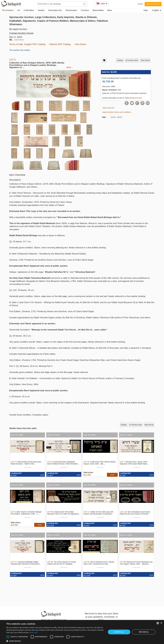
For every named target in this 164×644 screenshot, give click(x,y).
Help (146, 10)
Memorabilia (98, 10)
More (110, 10)
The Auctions (8, 10)
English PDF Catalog (35, 44)
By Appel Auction (18, 29)
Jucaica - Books (116, 117)
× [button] (161, 623)
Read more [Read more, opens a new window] (34, 633)
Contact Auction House (21, 33)
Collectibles (29, 10)
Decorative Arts (55, 10)
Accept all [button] (119, 632)
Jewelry (41, 10)
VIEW (42, 475)
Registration (153, 4)
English (157, 10)
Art (19, 10)
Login (140, 4)
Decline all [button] (144, 632)
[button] (55, 641)
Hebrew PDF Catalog (60, 44)
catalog (120, 60)
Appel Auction (137, 98)
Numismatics (71, 10)
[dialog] (82, 632)
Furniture (85, 10)
